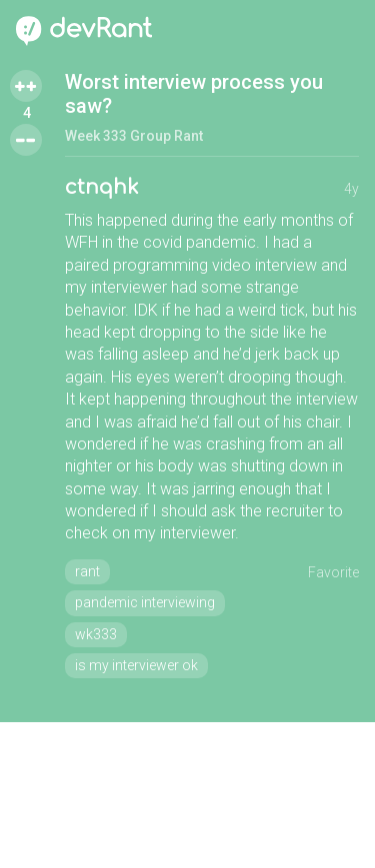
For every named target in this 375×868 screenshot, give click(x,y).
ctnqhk (102, 187)
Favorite (333, 572)
